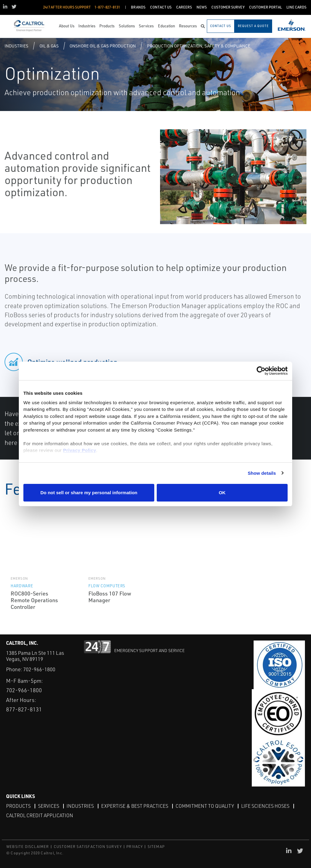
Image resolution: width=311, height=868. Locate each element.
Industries (16, 46)
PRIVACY (135, 847)
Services (49, 806)
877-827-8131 (24, 709)
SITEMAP (156, 847)
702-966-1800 (39, 669)
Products (18, 806)
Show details (262, 473)
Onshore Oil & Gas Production (103, 46)
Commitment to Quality (205, 806)
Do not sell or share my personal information (89, 493)
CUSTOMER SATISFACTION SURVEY (88, 847)
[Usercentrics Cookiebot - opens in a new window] (261, 371)
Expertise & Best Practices (135, 806)
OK (222, 493)
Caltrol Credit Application (40, 815)
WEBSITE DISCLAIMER (28, 847)
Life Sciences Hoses (265, 806)
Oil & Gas (49, 46)
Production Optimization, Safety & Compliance (199, 46)
